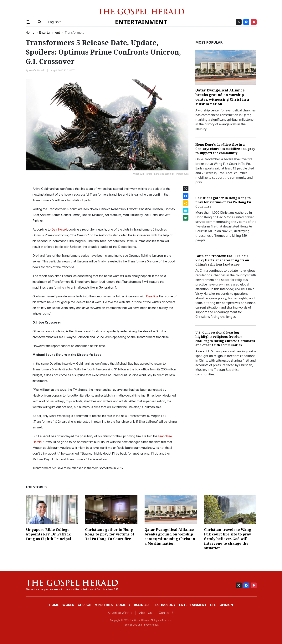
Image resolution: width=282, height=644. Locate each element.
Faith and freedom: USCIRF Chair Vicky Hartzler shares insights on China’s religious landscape (222, 260)
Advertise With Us (120, 613)
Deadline (152, 296)
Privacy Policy (151, 625)
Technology (164, 605)
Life (213, 605)
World (68, 605)
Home (30, 32)
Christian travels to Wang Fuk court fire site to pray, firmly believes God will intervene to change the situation (228, 539)
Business (142, 605)
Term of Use (130, 625)
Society (123, 605)
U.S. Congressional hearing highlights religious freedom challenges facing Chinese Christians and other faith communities (225, 339)
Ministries (104, 605)
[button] (30, 22)
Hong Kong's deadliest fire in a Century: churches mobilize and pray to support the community (225, 149)
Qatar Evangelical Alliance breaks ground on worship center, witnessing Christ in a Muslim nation (222, 97)
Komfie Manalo (37, 70)
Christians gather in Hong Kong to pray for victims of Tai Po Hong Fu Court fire (223, 202)
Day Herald (59, 229)
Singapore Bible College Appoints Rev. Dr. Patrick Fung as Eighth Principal (48, 534)
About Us (145, 613)
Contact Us (167, 613)
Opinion (226, 605)
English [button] (54, 22)
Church (85, 605)
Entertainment (141, 22)
